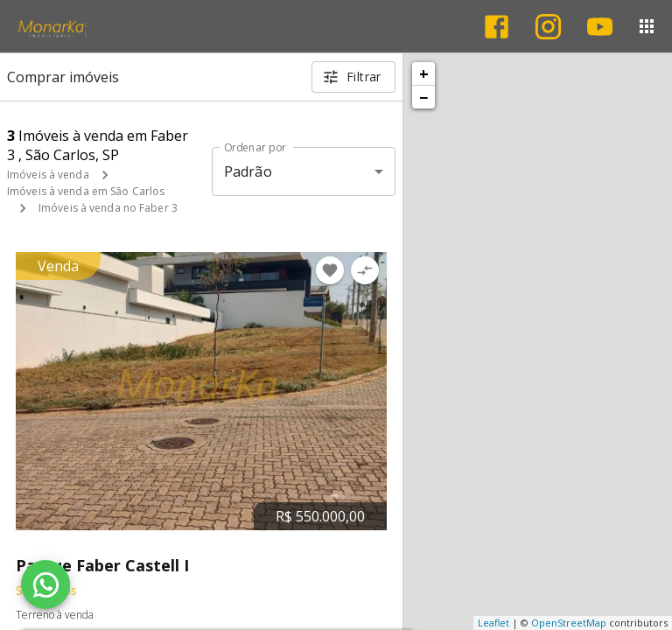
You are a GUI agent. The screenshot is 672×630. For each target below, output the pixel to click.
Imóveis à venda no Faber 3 (108, 208)
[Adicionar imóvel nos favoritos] (330, 270)
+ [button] (424, 73)
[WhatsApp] (45, 584)
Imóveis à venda (48, 175)
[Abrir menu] (647, 26)
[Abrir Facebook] (497, 27)
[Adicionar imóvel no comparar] (365, 270)
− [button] (423, 97)
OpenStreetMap (569, 623)
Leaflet (493, 623)
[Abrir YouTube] (600, 27)
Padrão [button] (248, 171)
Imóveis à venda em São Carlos (86, 191)
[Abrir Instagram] (548, 27)
